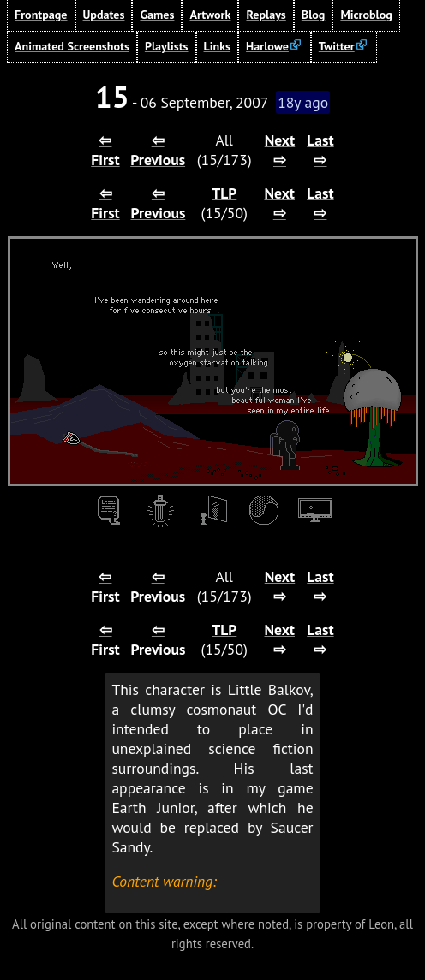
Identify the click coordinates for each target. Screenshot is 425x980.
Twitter (337, 46)
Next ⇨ (280, 150)
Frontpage (41, 15)
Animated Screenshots (72, 46)
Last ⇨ (320, 150)
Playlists (167, 46)
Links (218, 46)
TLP (224, 193)
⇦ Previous (158, 150)
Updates (104, 15)
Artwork (210, 15)
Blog (314, 15)
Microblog (366, 15)
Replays (266, 15)
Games (157, 15)
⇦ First (105, 150)
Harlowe (267, 46)
